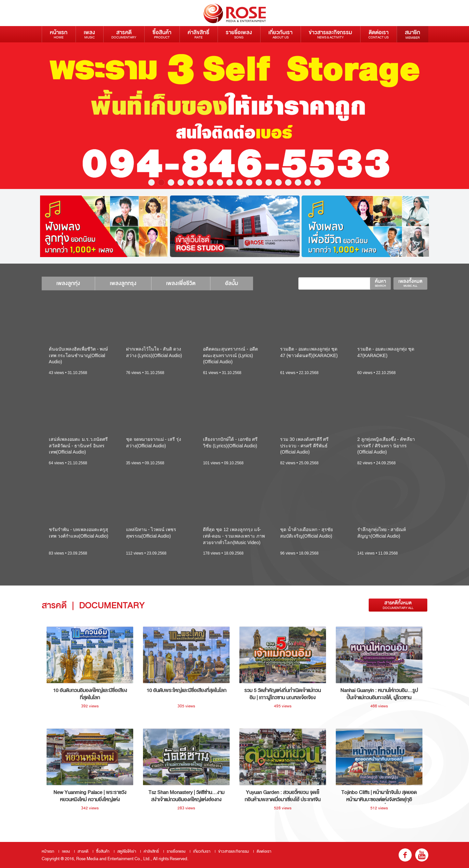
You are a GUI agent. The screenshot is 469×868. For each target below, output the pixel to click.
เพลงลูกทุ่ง (70, 283)
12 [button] (259, 182)
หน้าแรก (59, 34)
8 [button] (220, 182)
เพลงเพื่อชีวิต (189, 283)
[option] (234, 116)
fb (405, 855)
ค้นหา (380, 283)
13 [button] (269, 182)
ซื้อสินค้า (162, 34)
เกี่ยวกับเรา (280, 34)
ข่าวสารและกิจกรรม (330, 34)
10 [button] (239, 182)
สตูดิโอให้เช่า (127, 851)
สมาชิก (412, 34)
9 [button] (230, 182)
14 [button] (278, 182)
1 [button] (151, 182)
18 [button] (318, 182)
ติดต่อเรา (378, 34)
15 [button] (288, 182)
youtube (422, 855)
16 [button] (298, 182)
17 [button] (308, 182)
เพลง (89, 34)
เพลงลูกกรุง (128, 283)
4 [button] (181, 182)
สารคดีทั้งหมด (398, 605)
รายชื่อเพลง (239, 34)
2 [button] (161, 182)
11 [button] (249, 182)
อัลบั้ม (243, 283)
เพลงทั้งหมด (410, 283)
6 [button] (200, 182)
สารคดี (124, 34)
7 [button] (210, 182)
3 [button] (171, 182)
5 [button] (191, 182)
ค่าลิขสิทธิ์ (199, 34)
